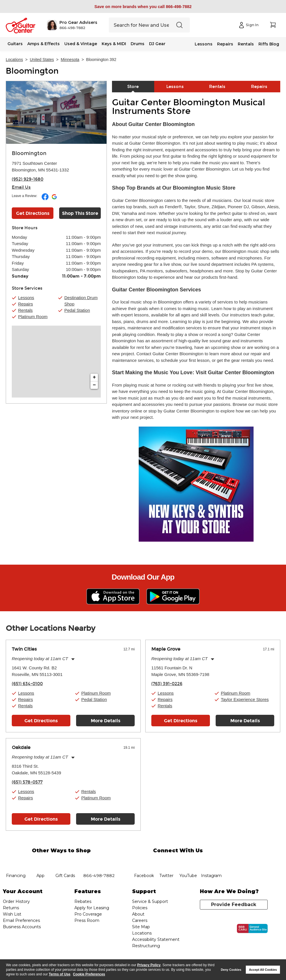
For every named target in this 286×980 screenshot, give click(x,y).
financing (16, 861)
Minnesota (70, 60)
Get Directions (41, 721)
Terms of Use (60, 974)
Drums (138, 44)
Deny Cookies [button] (231, 970)
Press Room (87, 920)
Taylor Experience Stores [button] (245, 699)
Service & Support (150, 901)
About (138, 914)
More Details (106, 721)
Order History (16, 901)
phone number (99, 861)
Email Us (21, 187)
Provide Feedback (234, 904)
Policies (140, 908)
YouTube (188, 861)
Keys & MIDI (114, 44)
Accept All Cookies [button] (263, 970)
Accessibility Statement (156, 939)
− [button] (94, 385)
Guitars (15, 44)
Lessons (204, 44)
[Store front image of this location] (56, 112)
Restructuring (146, 946)
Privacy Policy (149, 965)
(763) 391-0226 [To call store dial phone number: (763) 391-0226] (167, 684)
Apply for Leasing (92, 908)
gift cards (65, 861)
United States (42, 60)
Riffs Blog (269, 44)
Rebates (83, 901)
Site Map (141, 927)
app (40, 861)
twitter (167, 861)
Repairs (225, 44)
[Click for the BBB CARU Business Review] (252, 929)
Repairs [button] (26, 304)
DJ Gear (157, 44)
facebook (144, 861)
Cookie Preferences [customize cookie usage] (89, 974)
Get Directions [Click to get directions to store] (33, 213)
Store (133, 87)
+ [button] (94, 377)
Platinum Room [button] (33, 317)
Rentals (246, 44)
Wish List (12, 914)
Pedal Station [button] (77, 310)
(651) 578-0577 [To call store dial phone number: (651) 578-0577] (27, 782)
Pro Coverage (88, 914)
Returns (11, 908)
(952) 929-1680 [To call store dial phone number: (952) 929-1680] (28, 179)
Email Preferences (21, 920)
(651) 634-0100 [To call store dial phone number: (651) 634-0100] (27, 684)
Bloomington (32, 71)
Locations (14, 60)
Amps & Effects (44, 44)
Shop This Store (80, 213)
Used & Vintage (81, 44)
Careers (140, 920)
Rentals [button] (25, 310)
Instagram (211, 861)
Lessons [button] (26, 298)
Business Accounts (22, 927)
